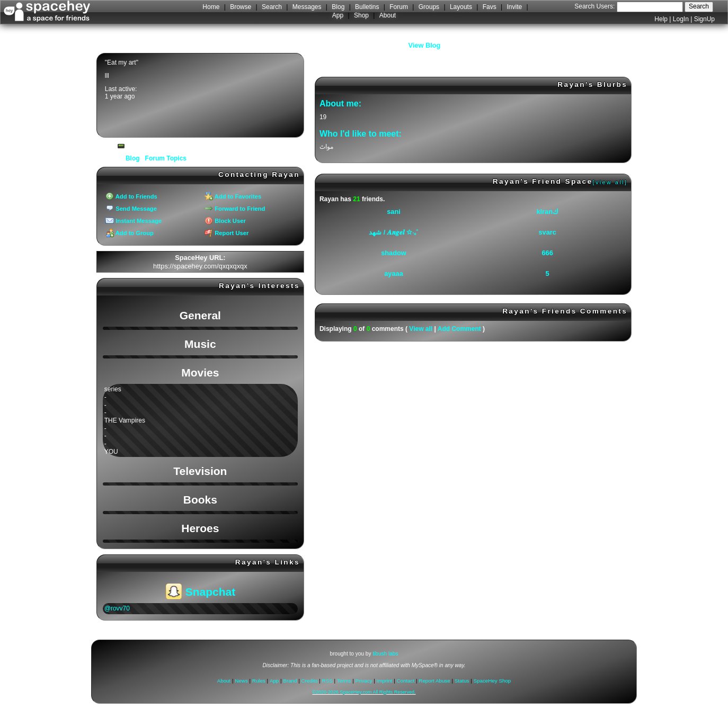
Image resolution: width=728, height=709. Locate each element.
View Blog (425, 45)
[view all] (610, 182)
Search (699, 6)
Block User (225, 221)
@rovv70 (117, 608)
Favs (490, 7)
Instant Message (134, 221)
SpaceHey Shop (492, 681)
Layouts (461, 7)
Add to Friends (131, 196)
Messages (307, 7)
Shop (361, 15)
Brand (290, 681)
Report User (227, 233)
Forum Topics (166, 158)
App (338, 15)
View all (421, 329)
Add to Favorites (233, 196)
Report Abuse (434, 681)
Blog (338, 7)
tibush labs (385, 654)
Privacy (363, 681)
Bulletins (367, 7)
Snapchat (201, 592)
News (241, 681)
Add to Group (130, 233)
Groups (429, 7)
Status (462, 681)
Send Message (131, 209)
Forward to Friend (235, 209)
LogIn (681, 19)
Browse (241, 7)
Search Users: (594, 6)
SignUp (704, 19)
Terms (344, 681)
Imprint (385, 681)
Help (661, 19)
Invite (515, 7)
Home (211, 7)
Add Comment (459, 329)
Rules (259, 681)
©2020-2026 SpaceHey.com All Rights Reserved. (364, 692)
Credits (310, 681)
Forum (399, 7)
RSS (327, 681)
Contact (406, 681)
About (388, 15)
